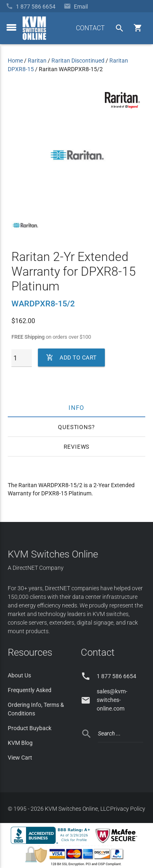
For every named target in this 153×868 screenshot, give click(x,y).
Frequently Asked (30, 690)
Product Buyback (30, 728)
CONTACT (90, 28)
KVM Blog (20, 743)
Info (76, 407)
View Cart (20, 758)
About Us (19, 675)
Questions (75, 427)
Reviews (77, 447)
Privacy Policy (128, 809)
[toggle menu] (11, 27)
